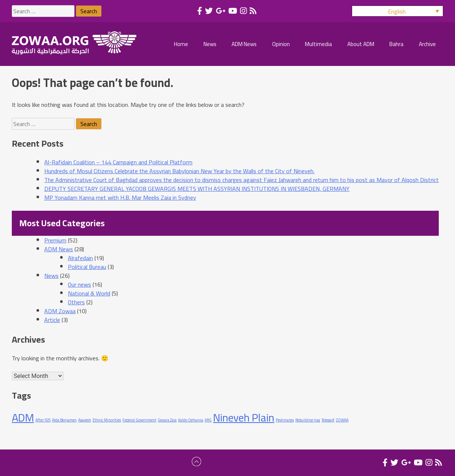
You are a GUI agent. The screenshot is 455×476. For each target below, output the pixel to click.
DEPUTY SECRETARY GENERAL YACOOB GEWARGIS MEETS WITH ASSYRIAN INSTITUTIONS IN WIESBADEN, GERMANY (197, 189)
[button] (397, 11)
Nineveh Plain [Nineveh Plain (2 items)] (244, 418)
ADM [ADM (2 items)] (23, 418)
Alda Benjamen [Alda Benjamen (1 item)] (64, 420)
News (51, 276)
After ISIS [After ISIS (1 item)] (43, 420)
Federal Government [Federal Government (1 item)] (139, 420)
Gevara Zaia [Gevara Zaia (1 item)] (167, 420)
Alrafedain (80, 258)
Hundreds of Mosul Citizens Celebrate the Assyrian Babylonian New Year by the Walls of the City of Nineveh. (179, 171)
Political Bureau (87, 267)
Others (76, 302)
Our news (79, 284)
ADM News (59, 249)
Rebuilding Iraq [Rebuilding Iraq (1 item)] (308, 420)
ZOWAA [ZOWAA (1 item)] (342, 420)
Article (52, 320)
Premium (55, 240)
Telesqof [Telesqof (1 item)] (328, 420)
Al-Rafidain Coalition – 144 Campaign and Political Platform (118, 162)
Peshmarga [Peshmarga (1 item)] (285, 420)
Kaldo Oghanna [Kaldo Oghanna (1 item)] (191, 420)
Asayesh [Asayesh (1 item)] (85, 420)
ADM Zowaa (60, 311)
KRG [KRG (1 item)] (208, 420)
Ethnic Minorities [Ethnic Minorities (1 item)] (107, 420)
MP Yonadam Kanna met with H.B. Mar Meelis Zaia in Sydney (120, 197)
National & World (89, 293)
